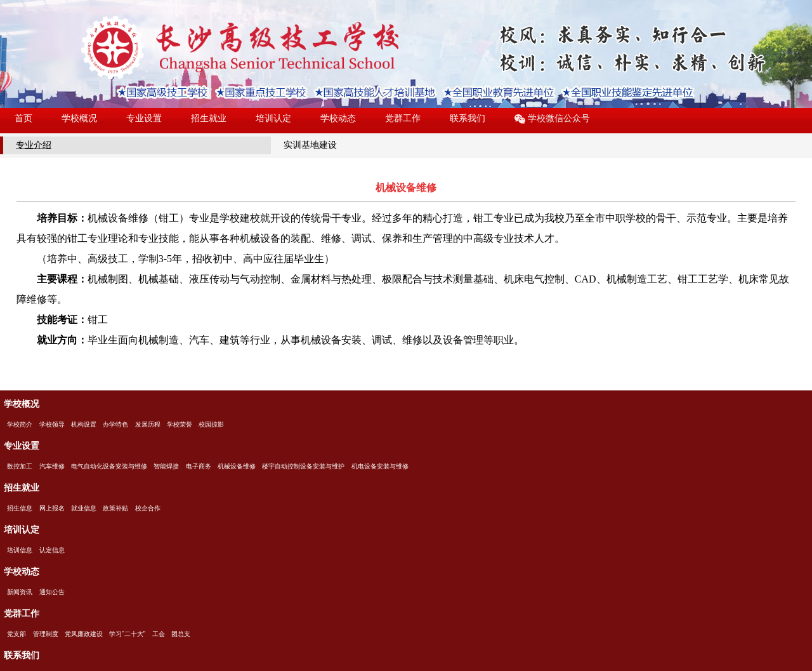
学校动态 (338, 118)
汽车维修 (52, 466)
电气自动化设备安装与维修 (109, 466)
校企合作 (148, 508)
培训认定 (273, 118)
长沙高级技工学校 (240, 48)
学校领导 (52, 424)
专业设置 (144, 118)
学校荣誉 (180, 424)
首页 (23, 118)
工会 (159, 634)
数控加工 (20, 466)
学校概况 (79, 118)
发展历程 (148, 424)
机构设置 (84, 424)
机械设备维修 (237, 466)
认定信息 (52, 550)
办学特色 (115, 424)
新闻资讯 (20, 592)
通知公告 (52, 592)
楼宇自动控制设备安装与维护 (303, 466)
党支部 (16, 634)
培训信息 (20, 550)
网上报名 (52, 508)
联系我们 (468, 118)
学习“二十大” (127, 634)
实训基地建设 (310, 145)
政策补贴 (115, 508)
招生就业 (209, 118)
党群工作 (403, 118)
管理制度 (46, 634)
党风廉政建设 (84, 634)
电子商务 (199, 466)
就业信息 (84, 508)
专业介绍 (34, 145)
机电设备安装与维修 (380, 466)
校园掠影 (211, 424)
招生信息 (20, 508)
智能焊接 (166, 466)
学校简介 (20, 424)
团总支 (181, 634)
